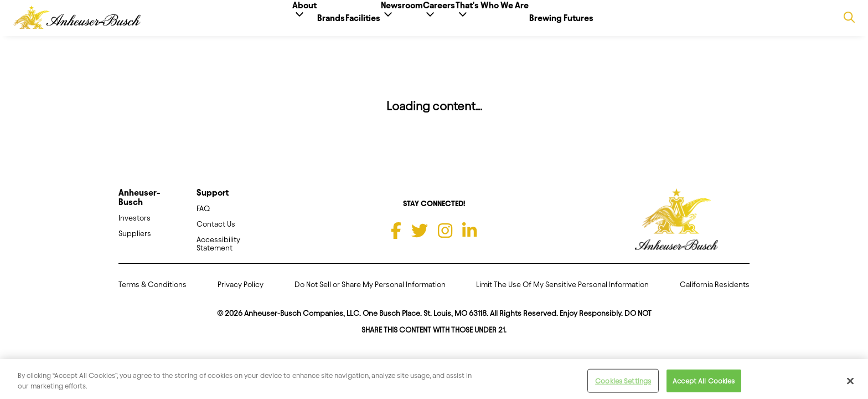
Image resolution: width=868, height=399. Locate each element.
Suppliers (135, 242)
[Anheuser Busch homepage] (676, 229)
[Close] (850, 385)
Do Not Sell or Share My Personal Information (370, 293)
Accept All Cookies (704, 385)
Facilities (346, 18)
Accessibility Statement (218, 253)
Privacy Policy (241, 293)
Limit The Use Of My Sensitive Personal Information (562, 293)
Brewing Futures (613, 18)
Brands (297, 18)
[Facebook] (396, 239)
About (253, 22)
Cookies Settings (623, 385)
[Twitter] (420, 239)
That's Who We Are (527, 22)
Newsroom (402, 22)
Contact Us (216, 233)
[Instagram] (445, 239)
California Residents (715, 293)
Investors (135, 227)
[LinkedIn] (469, 239)
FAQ (203, 218)
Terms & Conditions (153, 293)
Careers (457, 22)
